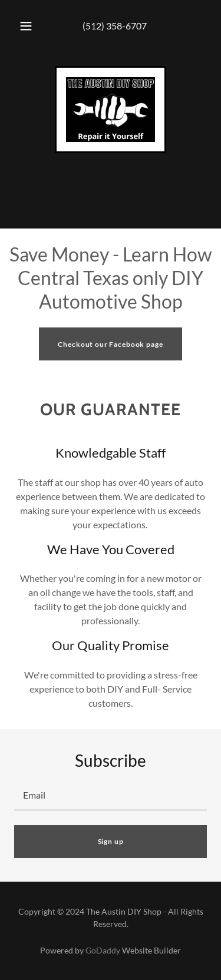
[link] (111, 110)
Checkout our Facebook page (110, 344)
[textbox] (111, 796)
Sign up (111, 841)
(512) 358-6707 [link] (115, 26)
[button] (26, 26)
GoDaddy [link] (103, 950)
